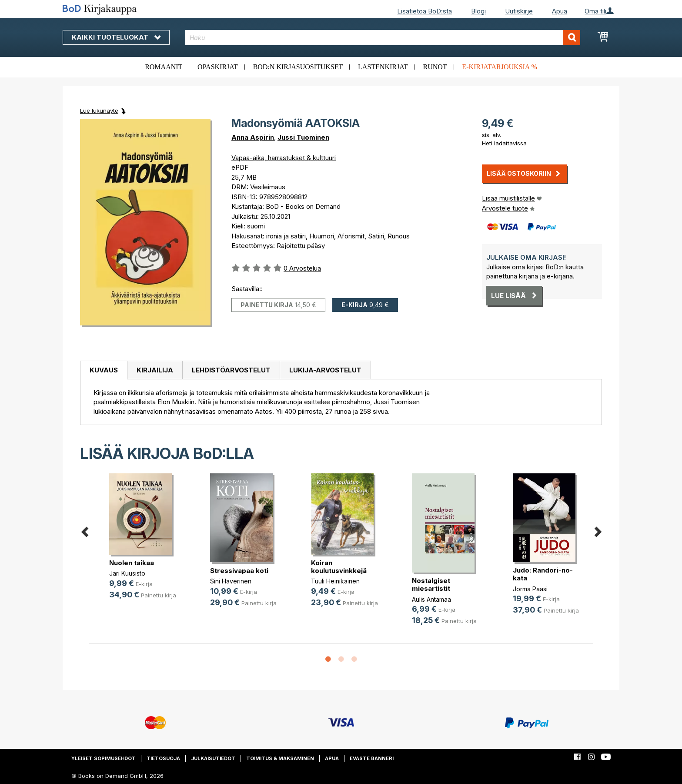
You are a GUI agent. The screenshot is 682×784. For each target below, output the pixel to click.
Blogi (478, 11)
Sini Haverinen (231, 581)
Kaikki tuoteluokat (116, 37)
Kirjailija (155, 370)
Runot (435, 67)
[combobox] (383, 38)
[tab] (104, 370)
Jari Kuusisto (127, 573)
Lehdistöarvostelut (231, 370)
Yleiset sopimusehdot (104, 758)
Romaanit (164, 67)
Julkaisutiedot (213, 758)
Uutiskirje (519, 11)
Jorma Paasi (530, 589)
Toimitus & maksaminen (280, 758)
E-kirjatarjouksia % (500, 67)
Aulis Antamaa (431, 599)
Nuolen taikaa (132, 563)
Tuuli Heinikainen (335, 581)
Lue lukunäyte (99, 111)
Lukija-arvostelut (325, 370)
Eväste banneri (372, 758)
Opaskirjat (218, 67)
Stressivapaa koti (239, 571)
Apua (560, 11)
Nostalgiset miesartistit (431, 585)
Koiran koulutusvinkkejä (339, 567)
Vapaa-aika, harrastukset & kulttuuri (284, 158)
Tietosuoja (163, 758)
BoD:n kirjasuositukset (298, 67)
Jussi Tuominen (303, 137)
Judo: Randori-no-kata (543, 574)
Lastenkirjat (383, 67)
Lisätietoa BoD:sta (425, 11)
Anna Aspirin (253, 137)
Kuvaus (104, 370)
